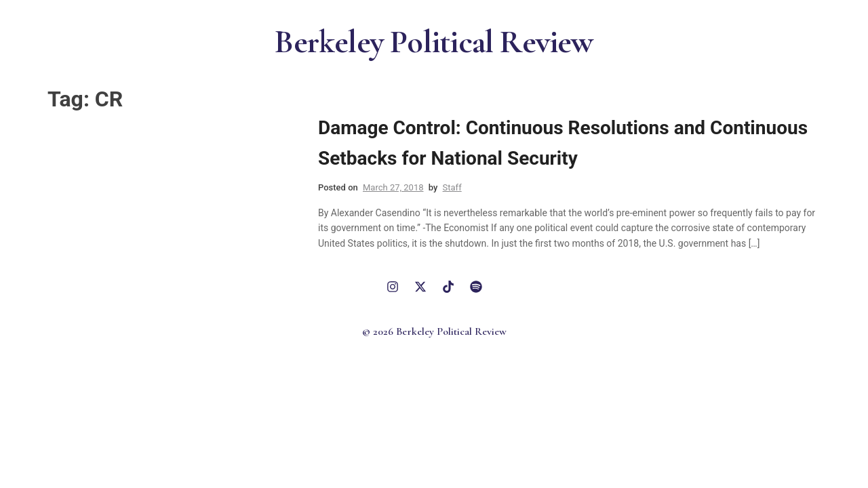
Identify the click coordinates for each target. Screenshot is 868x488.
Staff (452, 187)
